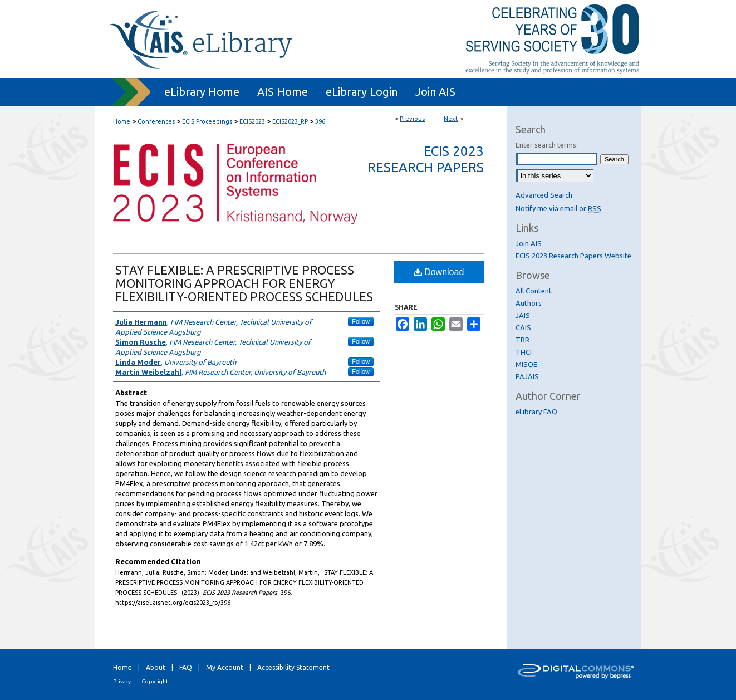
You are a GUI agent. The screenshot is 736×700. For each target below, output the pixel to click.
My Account (225, 667)
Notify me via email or (558, 208)
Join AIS (529, 243)
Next (451, 119)
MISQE (526, 364)
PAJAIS (527, 376)
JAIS (523, 315)
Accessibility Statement (293, 667)
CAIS (523, 327)
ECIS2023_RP (290, 121)
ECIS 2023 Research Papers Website (573, 256)
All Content (534, 291)
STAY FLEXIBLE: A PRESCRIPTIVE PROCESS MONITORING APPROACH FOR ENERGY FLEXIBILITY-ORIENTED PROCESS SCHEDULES (244, 283)
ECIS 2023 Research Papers (426, 159)
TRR (522, 340)
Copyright (155, 681)
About (156, 667)
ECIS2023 (252, 121)
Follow (361, 321)
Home (122, 121)
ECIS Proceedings (207, 121)
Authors (529, 303)
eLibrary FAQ (536, 412)
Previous (412, 119)
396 (320, 121)
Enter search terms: (547, 145)
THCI (524, 352)
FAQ (186, 667)
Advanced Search (544, 195)
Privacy (122, 681)
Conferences (156, 121)
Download (439, 272)
